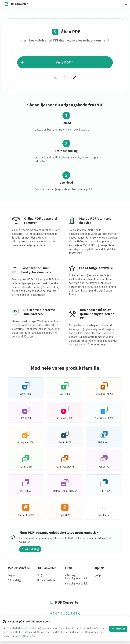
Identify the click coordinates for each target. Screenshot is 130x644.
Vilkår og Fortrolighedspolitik (76, 577)
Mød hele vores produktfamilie (65, 368)
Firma (69, 568)
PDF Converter (46, 568)
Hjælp (97, 575)
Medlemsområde (19, 568)
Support (99, 568)
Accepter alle (118, 629)
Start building (30, 549)
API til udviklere (46, 580)
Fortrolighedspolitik (76, 584)
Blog (39, 575)
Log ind (12, 575)
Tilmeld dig (14, 580)
